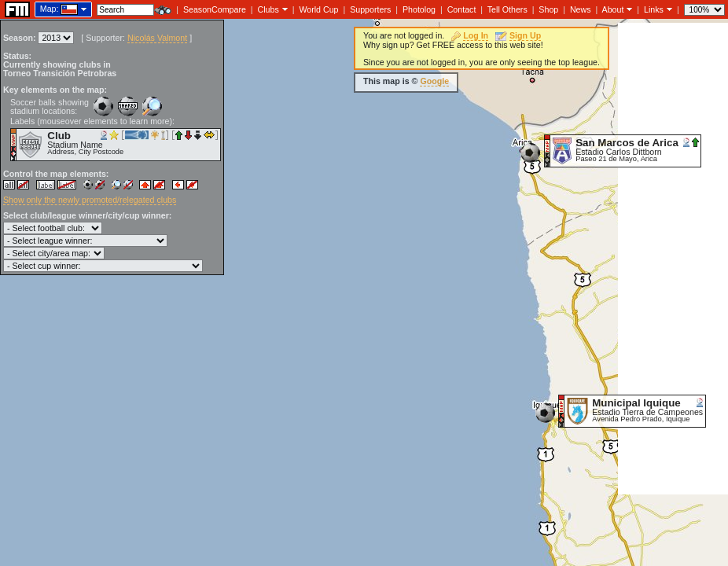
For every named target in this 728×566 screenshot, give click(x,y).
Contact (462, 9)
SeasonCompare (215, 9)
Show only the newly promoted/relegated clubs (90, 200)
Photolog (419, 9)
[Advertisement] (673, 259)
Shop (548, 9)
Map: (50, 9)
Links (654, 9)
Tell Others (507, 9)
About (613, 9)
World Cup (318, 9)
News (581, 9)
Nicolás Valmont (157, 38)
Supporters (370, 9)
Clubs (268, 9)
